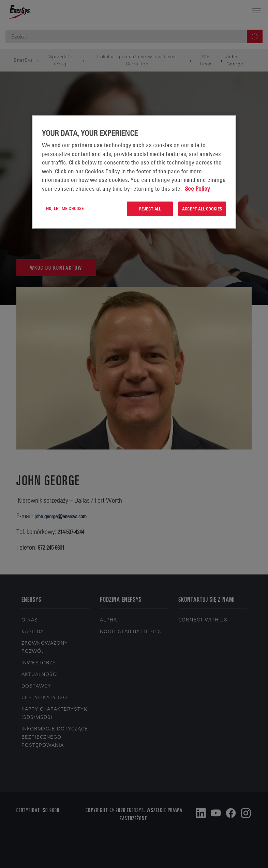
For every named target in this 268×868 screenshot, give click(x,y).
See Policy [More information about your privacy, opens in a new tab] (197, 189)
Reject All (150, 209)
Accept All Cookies (202, 209)
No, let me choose (65, 208)
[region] (134, 172)
